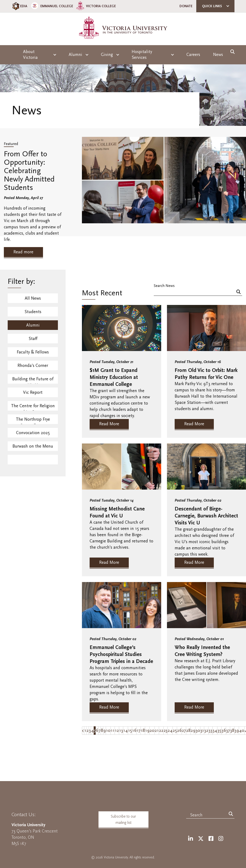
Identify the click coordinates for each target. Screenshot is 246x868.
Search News (164, 286)
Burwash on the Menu (33, 446)
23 (166, 731)
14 (126, 731)
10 (108, 731)
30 (198, 731)
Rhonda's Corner (33, 366)
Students (33, 312)
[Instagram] (221, 839)
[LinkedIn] (191, 839)
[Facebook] (211, 839)
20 (152, 731)
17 (139, 731)
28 (188, 731)
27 (184, 731)
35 (219, 731)
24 (170, 731)
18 (143, 731)
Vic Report (33, 392)
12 (117, 731)
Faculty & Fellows (33, 352)
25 (175, 731)
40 (242, 731)
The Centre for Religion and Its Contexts (33, 407)
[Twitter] (201, 839)
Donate (186, 6)
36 (224, 731)
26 (179, 731)
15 (130, 731)
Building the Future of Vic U (33, 380)
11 (113, 731)
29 (193, 731)
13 (121, 731)
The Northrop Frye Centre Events (33, 420)
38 (232, 731)
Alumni (33, 325)
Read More (109, 424)
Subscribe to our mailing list (123, 819)
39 (237, 731)
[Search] (239, 292)
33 (210, 731)
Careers (193, 55)
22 (161, 731)
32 (206, 731)
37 (228, 731)
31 (202, 731)
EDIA (19, 6)
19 (147, 731)
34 (215, 731)
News (218, 55)
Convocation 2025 (33, 433)
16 (134, 731)
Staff (33, 339)
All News (33, 298)
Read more (23, 252)
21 (157, 731)
